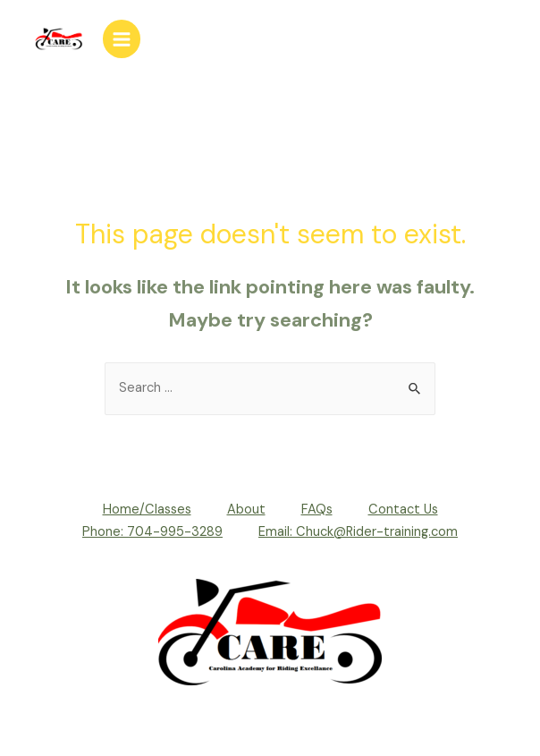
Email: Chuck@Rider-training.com (358, 532)
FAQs (317, 510)
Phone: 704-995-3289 (152, 532)
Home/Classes (147, 510)
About (246, 510)
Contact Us (403, 510)
